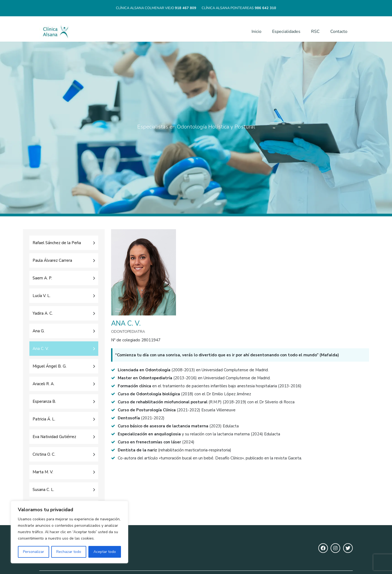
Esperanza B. (44, 401)
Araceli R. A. (44, 384)
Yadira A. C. (43, 313)
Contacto (339, 32)
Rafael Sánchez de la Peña (57, 243)
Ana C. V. (41, 349)
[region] (69, 532)
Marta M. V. (43, 472)
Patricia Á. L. (44, 419)
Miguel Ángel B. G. (50, 366)
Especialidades (286, 32)
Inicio (256, 32)
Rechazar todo (69, 552)
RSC (315, 32)
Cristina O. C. (44, 454)
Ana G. (39, 331)
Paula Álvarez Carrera (52, 260)
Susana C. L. (43, 490)
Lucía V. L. (42, 296)
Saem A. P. (42, 278)
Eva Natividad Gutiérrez (54, 437)
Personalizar (34, 552)
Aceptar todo (105, 552)
